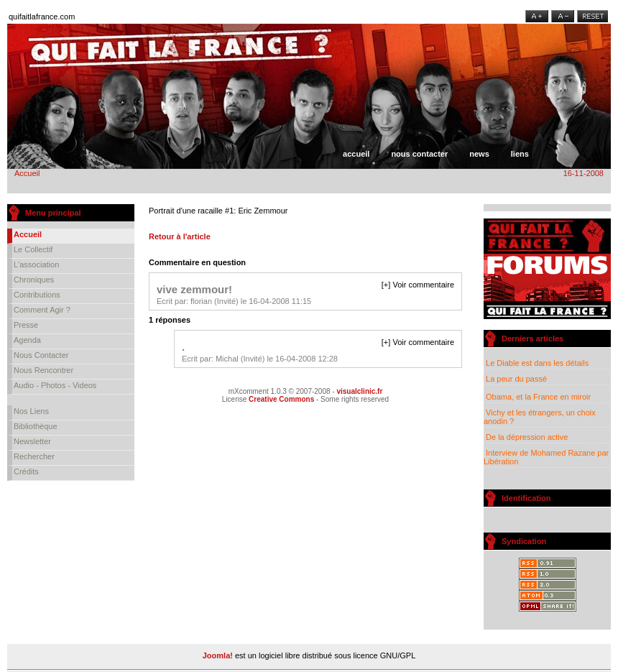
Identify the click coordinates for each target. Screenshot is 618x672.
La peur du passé (515, 379)
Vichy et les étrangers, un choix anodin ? (540, 417)
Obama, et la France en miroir (538, 397)
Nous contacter (419, 154)
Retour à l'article (180, 236)
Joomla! (218, 655)
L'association (36, 264)
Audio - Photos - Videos (55, 385)
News (479, 154)
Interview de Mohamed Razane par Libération (546, 457)
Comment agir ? (42, 310)
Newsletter (32, 441)
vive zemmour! (194, 289)
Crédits (26, 471)
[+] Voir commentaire (418, 285)
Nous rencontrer (43, 370)
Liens (520, 154)
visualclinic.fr (359, 391)
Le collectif (33, 249)
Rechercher (34, 456)
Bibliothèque (36, 426)
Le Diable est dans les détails (536, 363)
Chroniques (34, 280)
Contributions (37, 295)
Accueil (356, 154)
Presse (26, 325)
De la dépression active (526, 437)
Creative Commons (281, 399)
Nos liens (31, 411)
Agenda (27, 340)
